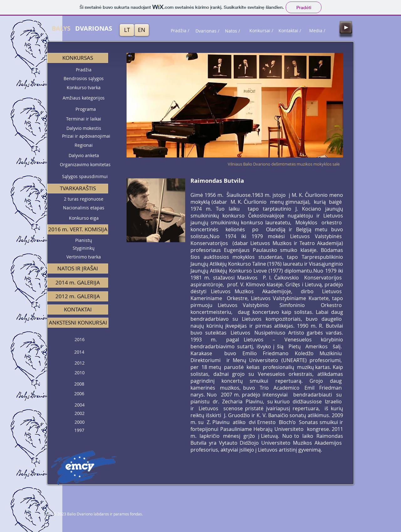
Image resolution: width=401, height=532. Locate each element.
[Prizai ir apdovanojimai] (86, 136)
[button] (78, 58)
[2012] (80, 363)
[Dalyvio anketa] (84, 156)
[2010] (80, 373)
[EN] (142, 30)
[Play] (346, 27)
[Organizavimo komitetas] (85, 165)
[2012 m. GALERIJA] (78, 296)
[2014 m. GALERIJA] (78, 283)
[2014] (79, 352)
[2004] (80, 405)
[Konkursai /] (261, 31)
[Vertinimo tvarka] (84, 257)
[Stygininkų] (84, 248)
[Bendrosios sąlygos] (84, 79)
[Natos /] (232, 31)
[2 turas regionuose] (84, 199)
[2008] (79, 384)
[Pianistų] (84, 240)
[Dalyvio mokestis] (84, 128)
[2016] (80, 340)
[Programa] (86, 109)
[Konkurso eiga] (84, 218)
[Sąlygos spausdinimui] (85, 177)
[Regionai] (84, 145)
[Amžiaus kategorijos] (84, 98)
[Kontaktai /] (290, 31)
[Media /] (317, 31)
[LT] (127, 30)
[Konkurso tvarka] (84, 88)
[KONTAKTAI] (78, 309)
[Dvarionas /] (207, 31)
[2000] (80, 422)
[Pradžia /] (180, 31)
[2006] (79, 394)
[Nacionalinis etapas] (84, 208)
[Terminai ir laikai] (84, 119)
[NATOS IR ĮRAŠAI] (78, 269)
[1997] (79, 430)
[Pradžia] (84, 70)
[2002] (80, 414)
